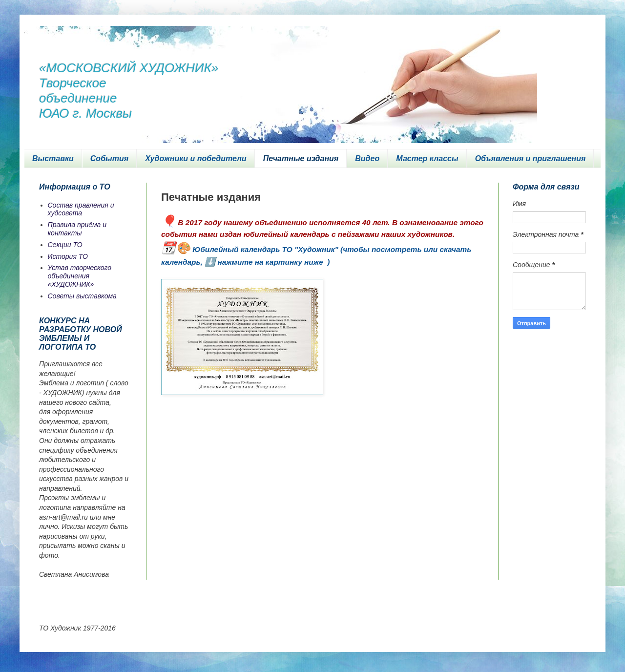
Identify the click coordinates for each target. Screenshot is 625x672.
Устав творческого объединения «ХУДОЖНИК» (80, 276)
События (109, 158)
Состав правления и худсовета (81, 209)
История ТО (68, 256)
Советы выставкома (82, 296)
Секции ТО (65, 245)
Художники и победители (196, 158)
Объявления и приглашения (531, 158)
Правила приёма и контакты (77, 229)
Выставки (53, 158)
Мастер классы (427, 158)
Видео (367, 158)
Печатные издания (301, 158)
